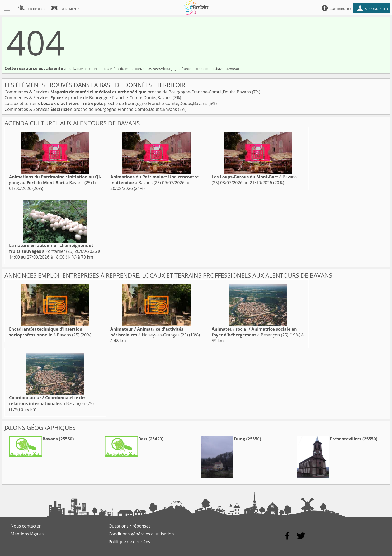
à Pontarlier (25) (51, 248)
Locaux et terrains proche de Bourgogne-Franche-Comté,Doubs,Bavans (106, 103)
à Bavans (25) (55, 180)
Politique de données (129, 542)
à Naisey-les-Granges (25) (149, 332)
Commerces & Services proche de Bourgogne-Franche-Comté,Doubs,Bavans (128, 92)
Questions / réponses (129, 526)
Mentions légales (27, 534)
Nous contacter (26, 526)
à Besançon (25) (254, 332)
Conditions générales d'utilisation (141, 534)
